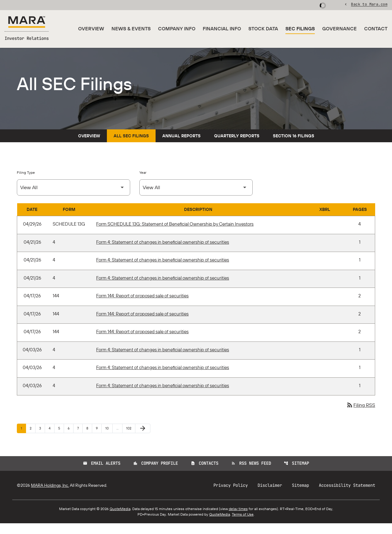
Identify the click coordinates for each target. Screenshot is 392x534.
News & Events (131, 29)
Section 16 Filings (294, 147)
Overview (91, 29)
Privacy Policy (231, 496)
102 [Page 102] (130, 439)
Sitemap (296, 474)
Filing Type (26, 183)
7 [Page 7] (80, 439)
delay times (238, 519)
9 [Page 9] (99, 439)
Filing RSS (361, 416)
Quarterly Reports (237, 147)
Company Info (177, 29)
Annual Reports (181, 147)
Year (143, 183)
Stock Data (263, 29)
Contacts (205, 474)
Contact (376, 29)
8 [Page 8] (89, 439)
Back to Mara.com (369, 5)
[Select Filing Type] (73, 198)
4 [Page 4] (51, 439)
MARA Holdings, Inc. (50, 496)
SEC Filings (300, 29)
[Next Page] (143, 439)
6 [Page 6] (70, 439)
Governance (339, 29)
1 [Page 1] (23, 439)
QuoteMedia (120, 519)
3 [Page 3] (42, 439)
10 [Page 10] (109, 439)
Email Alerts (102, 474)
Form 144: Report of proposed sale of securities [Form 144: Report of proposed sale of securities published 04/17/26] (142, 306)
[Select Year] (196, 198)
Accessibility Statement (347, 496)
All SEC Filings (131, 147)
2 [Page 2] (32, 439)
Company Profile (156, 474)
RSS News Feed (251, 474)
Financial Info (222, 29)
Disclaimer (270, 496)
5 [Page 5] (61, 439)
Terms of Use (243, 525)
